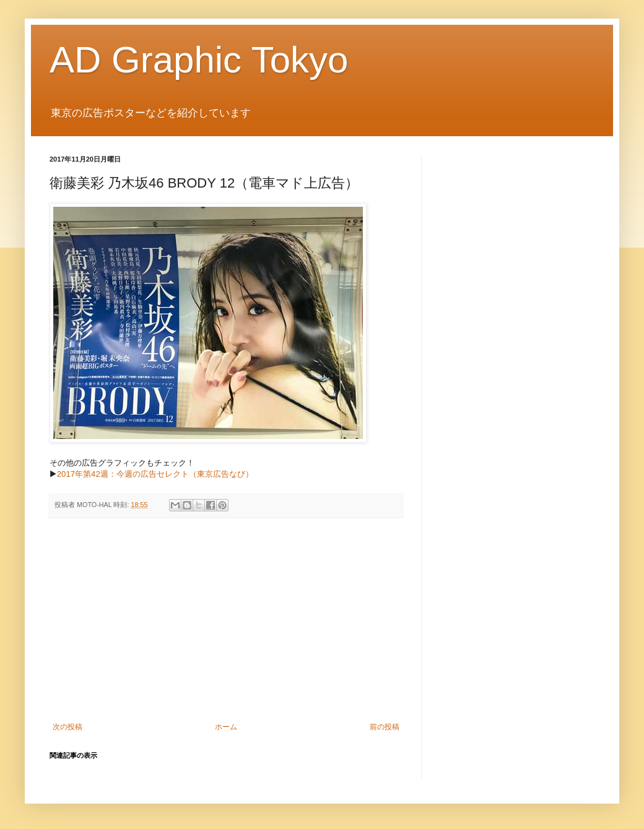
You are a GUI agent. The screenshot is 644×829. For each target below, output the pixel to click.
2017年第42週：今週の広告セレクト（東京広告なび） (155, 474)
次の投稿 (67, 727)
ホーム (226, 727)
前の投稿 (385, 727)
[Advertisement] (226, 620)
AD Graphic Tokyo (199, 60)
